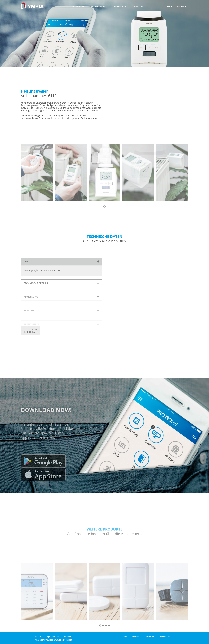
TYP (26, 276)
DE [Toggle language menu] (169, 6)
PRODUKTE (77, 6)
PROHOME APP (98, 6)
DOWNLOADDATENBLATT (30, 331)
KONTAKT (139, 6)
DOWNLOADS (119, 6)
